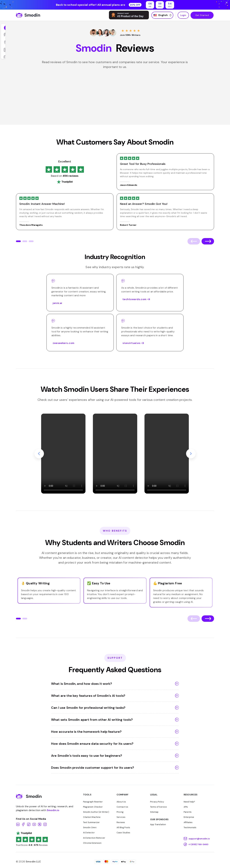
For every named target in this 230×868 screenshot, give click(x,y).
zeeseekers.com (63, 343)
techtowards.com (150, 299)
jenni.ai (57, 303)
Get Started (202, 15)
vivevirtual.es (150, 343)
